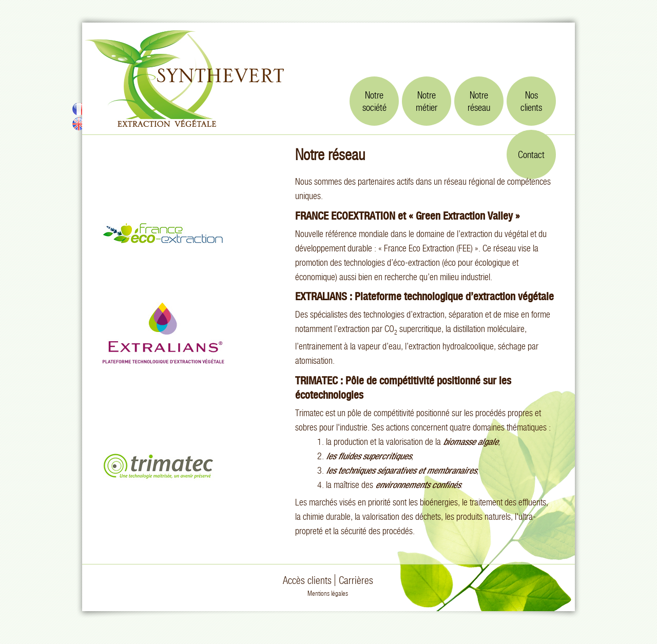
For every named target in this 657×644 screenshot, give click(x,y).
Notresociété (374, 101)
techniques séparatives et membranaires (407, 470)
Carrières (356, 580)
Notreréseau (479, 101)
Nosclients (531, 101)
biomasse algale (470, 442)
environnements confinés (418, 485)
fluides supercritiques (374, 456)
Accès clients (307, 580)
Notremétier (427, 101)
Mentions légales (328, 593)
